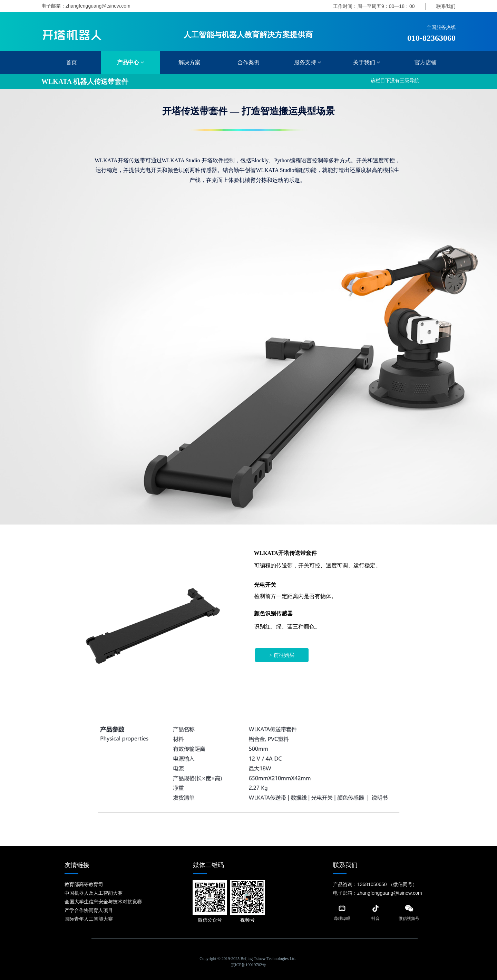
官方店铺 (426, 62)
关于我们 (367, 62)
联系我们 (446, 6)
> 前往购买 (282, 655)
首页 (71, 62)
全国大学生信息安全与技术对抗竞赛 (103, 902)
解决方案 (189, 62)
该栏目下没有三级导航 (395, 81)
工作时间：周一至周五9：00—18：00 (374, 6)
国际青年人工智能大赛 (89, 919)
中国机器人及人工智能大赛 (94, 893)
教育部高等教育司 (84, 884)
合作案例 (248, 62)
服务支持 (308, 62)
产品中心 (130, 62)
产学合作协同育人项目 (89, 910)
